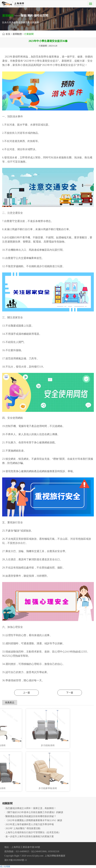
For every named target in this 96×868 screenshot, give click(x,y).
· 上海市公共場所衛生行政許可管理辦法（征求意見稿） (33, 832)
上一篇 (26, 693)
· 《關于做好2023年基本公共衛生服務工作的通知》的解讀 (34, 812)
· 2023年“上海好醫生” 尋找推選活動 (22, 828)
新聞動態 (17, 34)
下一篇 (70, 693)
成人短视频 (5, 866)
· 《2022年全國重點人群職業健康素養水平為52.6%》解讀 (33, 820)
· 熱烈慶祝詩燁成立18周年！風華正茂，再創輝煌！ (30, 808)
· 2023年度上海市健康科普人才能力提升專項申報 (29, 824)
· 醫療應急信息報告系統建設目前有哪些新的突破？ (30, 816)
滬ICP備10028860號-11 (16, 860)
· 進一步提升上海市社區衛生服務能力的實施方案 (29, 836)
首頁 (8, 34)
